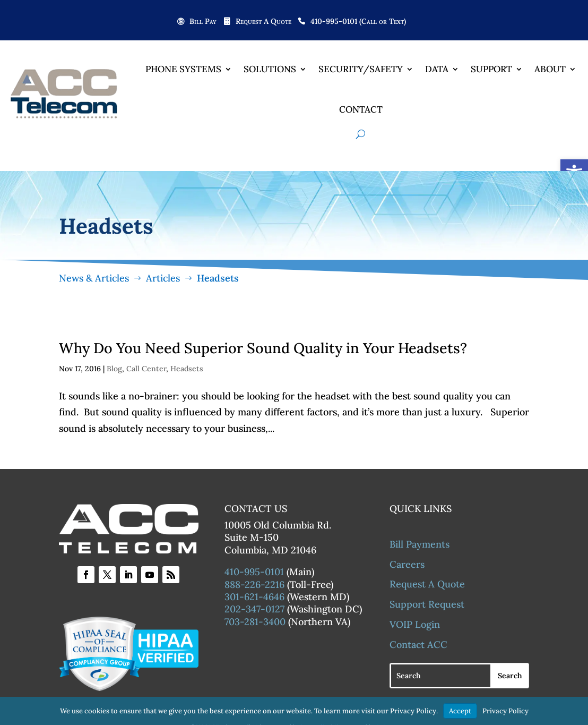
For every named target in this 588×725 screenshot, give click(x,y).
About (550, 69)
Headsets (187, 370)
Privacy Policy (505, 711)
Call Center (146, 370)
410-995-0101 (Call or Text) (358, 22)
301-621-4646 (254, 598)
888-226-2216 (254, 586)
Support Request (427, 606)
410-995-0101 (254, 573)
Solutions (270, 69)
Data (437, 69)
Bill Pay (203, 22)
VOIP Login (415, 626)
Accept (460, 711)
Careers (407, 565)
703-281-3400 (255, 623)
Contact (361, 109)
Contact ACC (418, 646)
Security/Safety (361, 69)
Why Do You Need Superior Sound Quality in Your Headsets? (263, 349)
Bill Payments (420, 545)
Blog (114, 370)
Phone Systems (183, 69)
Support (491, 69)
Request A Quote (263, 22)
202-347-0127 (254, 611)
